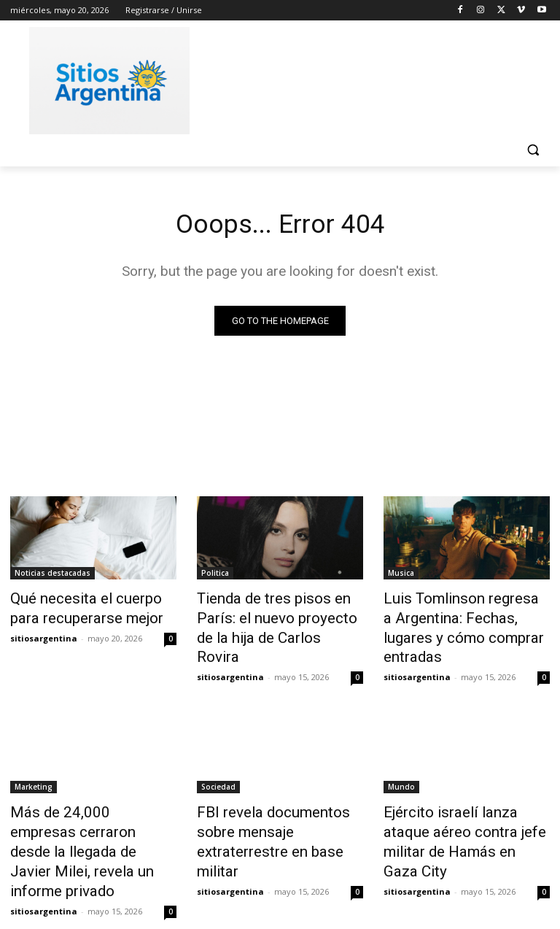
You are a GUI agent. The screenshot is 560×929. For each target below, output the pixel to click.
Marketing (34, 760)
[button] (533, 150)
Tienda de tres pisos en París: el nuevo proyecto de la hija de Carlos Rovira (280, 616)
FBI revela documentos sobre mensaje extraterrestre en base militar (277, 800)
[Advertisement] (379, 78)
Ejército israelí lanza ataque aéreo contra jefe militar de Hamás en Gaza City (459, 800)
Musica (401, 576)
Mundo (401, 760)
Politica (215, 576)
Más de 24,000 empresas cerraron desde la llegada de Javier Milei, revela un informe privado (92, 808)
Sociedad (218, 760)
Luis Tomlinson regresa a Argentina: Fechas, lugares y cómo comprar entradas (460, 616)
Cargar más (280, 883)
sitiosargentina (44, 634)
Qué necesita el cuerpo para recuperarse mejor (86, 608)
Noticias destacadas (52, 576)
